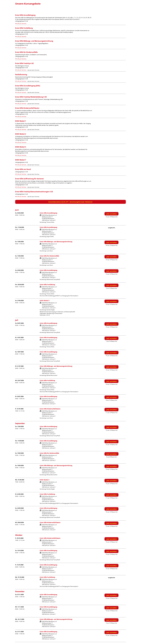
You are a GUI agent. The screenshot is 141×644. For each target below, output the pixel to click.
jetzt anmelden (112, 214)
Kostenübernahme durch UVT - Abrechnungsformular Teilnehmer (70, 202)
